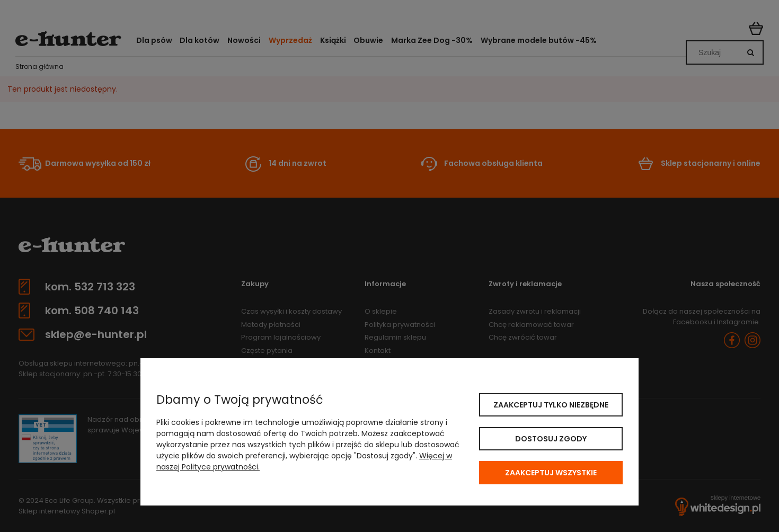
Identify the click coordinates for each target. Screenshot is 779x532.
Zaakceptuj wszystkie (551, 473)
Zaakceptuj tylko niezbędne (551, 405)
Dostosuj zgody (551, 439)
